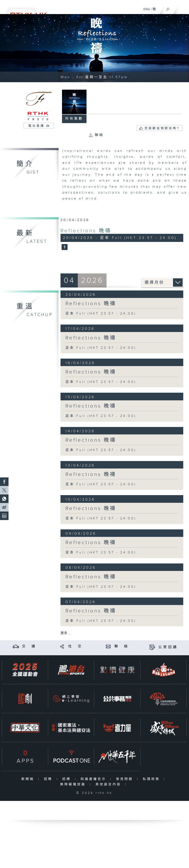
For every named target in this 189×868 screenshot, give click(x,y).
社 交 (75, 646)
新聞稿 (29, 779)
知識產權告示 (94, 779)
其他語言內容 (109, 784)
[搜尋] (168, 8)
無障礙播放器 (74, 784)
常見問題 (125, 779)
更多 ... (66, 633)
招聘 (49, 779)
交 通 (29, 646)
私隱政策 (152, 779)
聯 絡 (122, 646)
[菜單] (183, 8)
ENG (147, 9)
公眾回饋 (168, 647)
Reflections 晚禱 (86, 231)
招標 (67, 779)
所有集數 (74, 119)
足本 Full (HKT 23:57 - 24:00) (101, 314)
